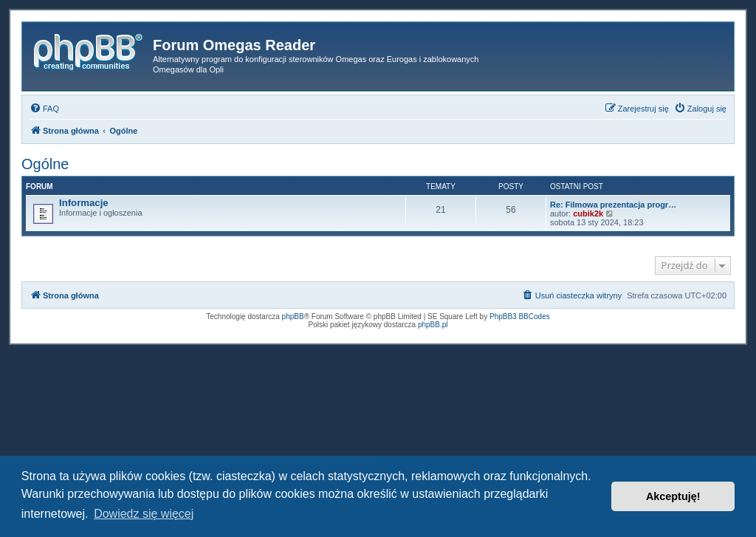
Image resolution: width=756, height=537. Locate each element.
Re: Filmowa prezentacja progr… (613, 205)
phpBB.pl (433, 325)
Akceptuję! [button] (673, 496)
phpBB (293, 317)
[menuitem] (44, 109)
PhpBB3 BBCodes (520, 317)
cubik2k (588, 213)
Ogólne (45, 164)
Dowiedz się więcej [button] (144, 514)
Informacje (84, 203)
